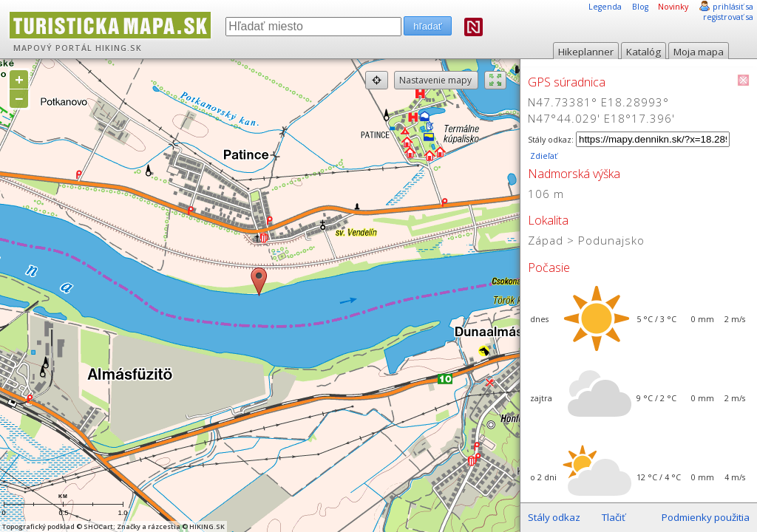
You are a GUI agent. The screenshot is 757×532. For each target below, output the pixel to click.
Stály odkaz (554, 517)
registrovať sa (728, 17)
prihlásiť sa (733, 7)
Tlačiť (614, 517)
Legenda (605, 7)
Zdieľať (543, 156)
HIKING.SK (119, 48)
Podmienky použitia (706, 517)
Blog (640, 7)
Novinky (673, 7)
